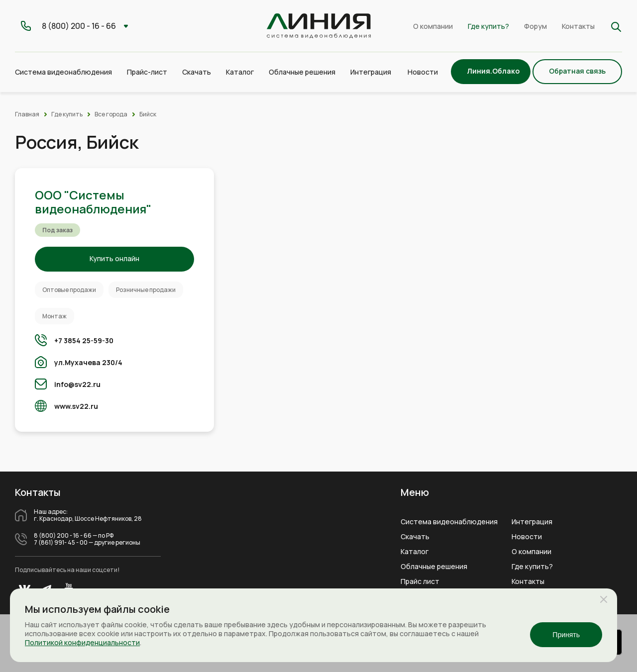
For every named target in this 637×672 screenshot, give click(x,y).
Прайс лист (420, 581)
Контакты (578, 26)
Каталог (415, 552)
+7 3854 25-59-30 (84, 340)
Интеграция (532, 522)
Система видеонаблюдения (449, 522)
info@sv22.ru (77, 384)
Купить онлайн (114, 258)
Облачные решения (434, 567)
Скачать (197, 72)
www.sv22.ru (76, 406)
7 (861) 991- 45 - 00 (61, 543)
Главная (27, 114)
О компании (433, 26)
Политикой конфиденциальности (82, 642)
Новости (423, 72)
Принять (566, 635)
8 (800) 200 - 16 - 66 (63, 536)
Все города (111, 114)
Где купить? (488, 26)
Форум (535, 26)
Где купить (67, 114)
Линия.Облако (493, 71)
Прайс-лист (147, 72)
